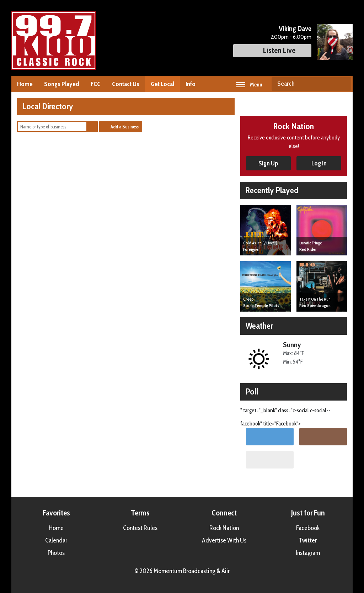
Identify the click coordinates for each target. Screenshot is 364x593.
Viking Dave (295, 28)
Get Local (162, 84)
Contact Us (126, 84)
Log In (319, 163)
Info (191, 84)
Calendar (56, 540)
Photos (56, 553)
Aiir (226, 571)
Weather (259, 326)
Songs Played (62, 84)
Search (343, 84)
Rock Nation (224, 528)
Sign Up (268, 163)
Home (25, 84)
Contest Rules (140, 528)
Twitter (308, 540)
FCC (96, 84)
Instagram (308, 553)
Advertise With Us (224, 540)
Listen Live (272, 50)
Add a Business (125, 127)
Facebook (308, 528)
